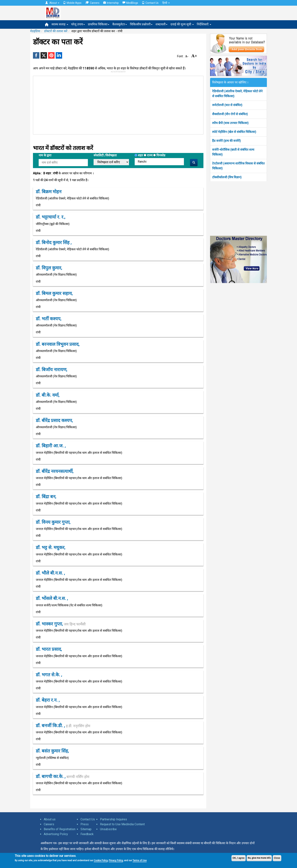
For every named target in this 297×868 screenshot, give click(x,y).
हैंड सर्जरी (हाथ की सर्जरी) (226, 141)
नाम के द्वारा (45, 155)
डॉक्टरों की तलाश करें (56, 31)
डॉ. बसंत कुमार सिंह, (52, 751)
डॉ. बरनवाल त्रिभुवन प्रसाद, (58, 344)
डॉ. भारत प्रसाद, (49, 649)
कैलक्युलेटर (120, 24)
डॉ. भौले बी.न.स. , (50, 573)
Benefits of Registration (60, 829)
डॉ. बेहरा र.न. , (48, 700)
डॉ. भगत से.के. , (49, 675)
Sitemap (86, 829)
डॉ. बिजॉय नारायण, (51, 370)
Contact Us (150, 3)
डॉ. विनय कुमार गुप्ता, (53, 522)
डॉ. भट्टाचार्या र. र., (50, 217)
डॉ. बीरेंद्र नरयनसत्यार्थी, (55, 471)
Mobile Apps (72, 3)
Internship (111, 3)
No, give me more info (259, 858)
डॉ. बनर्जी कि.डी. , (63, 726)
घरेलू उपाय (78, 24)
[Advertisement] (116, 104)
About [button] (52, 3)
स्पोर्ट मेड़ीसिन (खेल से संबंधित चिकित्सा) (234, 132)
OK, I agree (239, 858)
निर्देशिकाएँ (204, 24)
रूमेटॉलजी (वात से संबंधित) (227, 105)
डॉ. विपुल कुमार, (49, 268)
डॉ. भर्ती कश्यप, (48, 319)
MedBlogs (130, 3)
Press (85, 824)
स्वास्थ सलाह (60, 24)
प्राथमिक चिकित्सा (99, 24)
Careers (92, 3)
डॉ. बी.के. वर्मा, (48, 395)
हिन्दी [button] (166, 3)
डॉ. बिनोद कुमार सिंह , (54, 243)
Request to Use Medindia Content (122, 824)
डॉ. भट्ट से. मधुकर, (50, 548)
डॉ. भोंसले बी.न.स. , (52, 598)
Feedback (87, 834)
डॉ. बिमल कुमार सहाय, (54, 293)
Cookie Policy (101, 860)
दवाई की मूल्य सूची (182, 24)
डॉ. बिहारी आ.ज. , (51, 446)
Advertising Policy (56, 834)
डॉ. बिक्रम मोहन (49, 192)
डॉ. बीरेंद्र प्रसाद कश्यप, (54, 420)
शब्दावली (161, 24)
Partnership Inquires (113, 819)
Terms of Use (140, 860)
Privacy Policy (116, 860)
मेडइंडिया (35, 31)
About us (50, 819)
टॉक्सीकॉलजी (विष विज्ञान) (227, 177)
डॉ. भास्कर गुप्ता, (61, 624)
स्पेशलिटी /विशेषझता (105, 155)
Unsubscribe (108, 829)
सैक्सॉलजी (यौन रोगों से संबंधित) (230, 114)
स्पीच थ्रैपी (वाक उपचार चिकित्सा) (230, 123)
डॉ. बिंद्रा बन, (46, 497)
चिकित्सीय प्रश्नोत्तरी (141, 24)
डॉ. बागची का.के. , (63, 776)
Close (277, 858)
